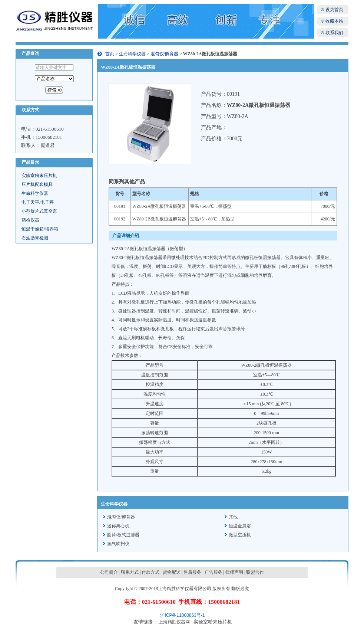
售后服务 (192, 572)
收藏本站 (334, 21)
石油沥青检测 (35, 238)
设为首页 (334, 10)
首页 (110, 54)
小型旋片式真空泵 (39, 211)
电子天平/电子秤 (38, 202)
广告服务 (214, 572)
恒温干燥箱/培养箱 (40, 229)
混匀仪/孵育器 (164, 54)
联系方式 (130, 572)
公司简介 (109, 572)
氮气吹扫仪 (118, 544)
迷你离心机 (118, 526)
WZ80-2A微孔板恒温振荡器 (159, 206)
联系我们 (334, 33)
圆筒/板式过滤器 (123, 535)
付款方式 (150, 572)
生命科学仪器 (35, 193)
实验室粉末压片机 (39, 176)
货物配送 (172, 572)
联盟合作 (255, 572)
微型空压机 (240, 535)
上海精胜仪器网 (174, 622)
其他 (233, 517)
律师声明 (234, 572)
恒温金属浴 (240, 526)
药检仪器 (30, 220)
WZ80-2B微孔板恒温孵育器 (159, 219)
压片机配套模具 (37, 184)
